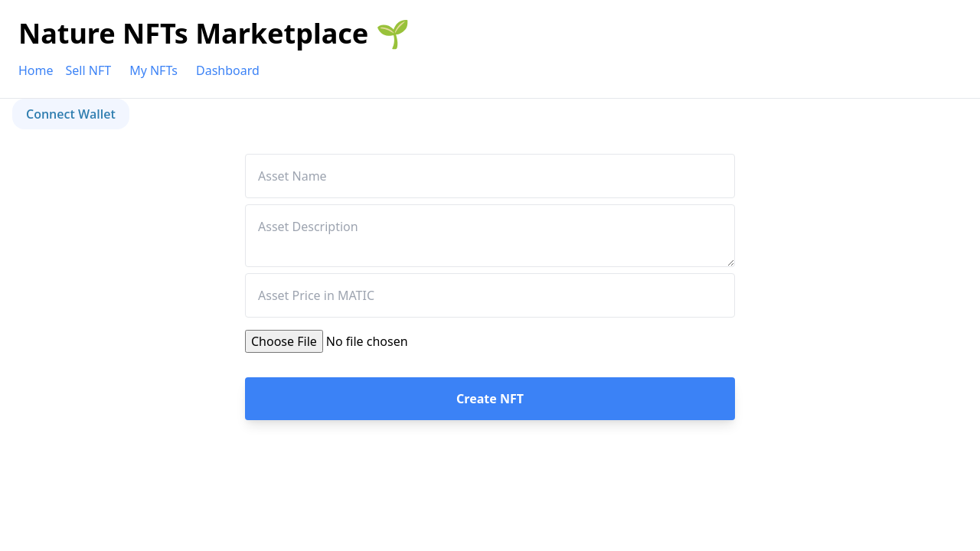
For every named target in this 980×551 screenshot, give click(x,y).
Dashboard (228, 70)
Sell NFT (89, 70)
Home (36, 70)
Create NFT (490, 399)
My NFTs (154, 70)
